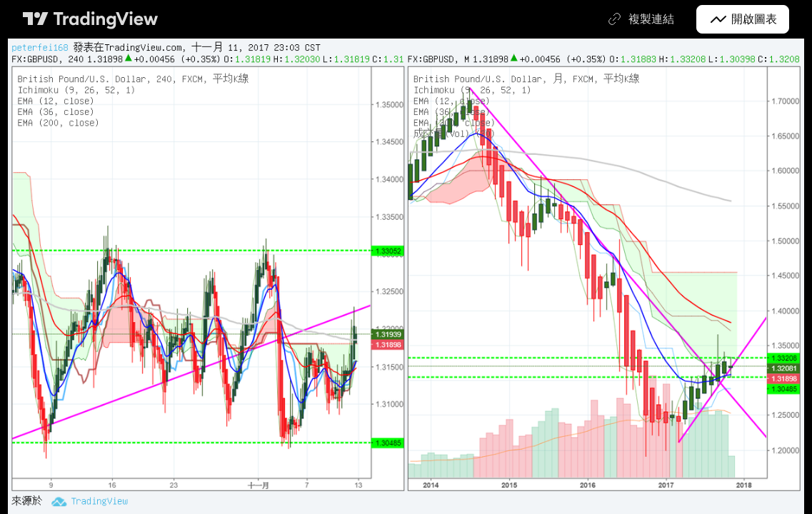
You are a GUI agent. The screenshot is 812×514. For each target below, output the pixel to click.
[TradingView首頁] (91, 19)
